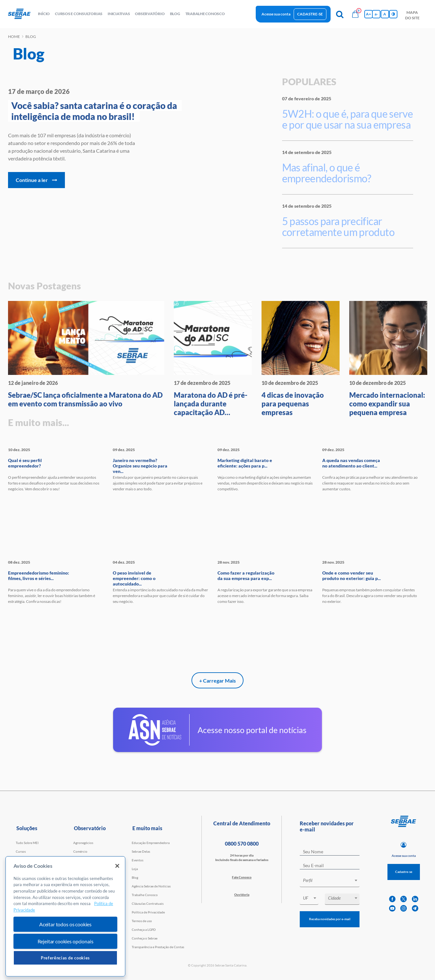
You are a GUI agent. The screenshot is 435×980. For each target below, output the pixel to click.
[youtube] (392, 908)
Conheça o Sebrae (145, 938)
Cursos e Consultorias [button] (79, 14)
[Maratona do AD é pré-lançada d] (213, 359)
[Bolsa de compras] (355, 14)
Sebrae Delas (141, 851)
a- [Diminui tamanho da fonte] (376, 14)
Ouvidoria (242, 894)
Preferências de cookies (65, 958)
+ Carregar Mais (217, 681)
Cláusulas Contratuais (148, 903)
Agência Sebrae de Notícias (151, 886)
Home (14, 36)
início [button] (44, 14)
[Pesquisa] (340, 14)
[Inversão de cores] (393, 14)
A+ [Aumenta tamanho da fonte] (368, 14)
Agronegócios (83, 843)
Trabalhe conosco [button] (205, 14)
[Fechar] (117, 866)
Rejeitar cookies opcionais (66, 941)
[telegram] (415, 908)
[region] (65, 916)
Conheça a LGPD (144, 930)
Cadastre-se (310, 14)
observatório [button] (150, 14)
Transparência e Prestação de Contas (158, 947)
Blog (135, 877)
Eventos (138, 860)
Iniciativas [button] (119, 14)
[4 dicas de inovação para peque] (301, 359)
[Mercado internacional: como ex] (388, 359)
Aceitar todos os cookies (65, 924)
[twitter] (404, 899)
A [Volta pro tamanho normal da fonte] (385, 14)
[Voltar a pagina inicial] (22, 14)
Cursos (21, 851)
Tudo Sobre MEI (27, 843)
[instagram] (404, 908)
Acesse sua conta (276, 14)
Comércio (80, 851)
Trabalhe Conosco (145, 895)
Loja (135, 869)
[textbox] (333, 880)
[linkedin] (415, 899)
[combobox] (330, 881)
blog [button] (175, 14)
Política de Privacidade (148, 912)
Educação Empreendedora (151, 843)
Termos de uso (142, 921)
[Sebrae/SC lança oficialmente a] (86, 354)
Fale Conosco (242, 877)
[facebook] (392, 899)
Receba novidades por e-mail (330, 919)
